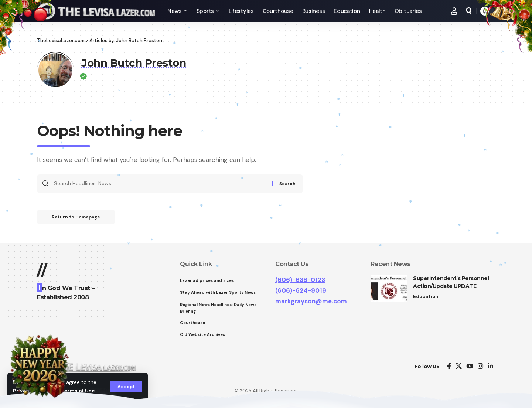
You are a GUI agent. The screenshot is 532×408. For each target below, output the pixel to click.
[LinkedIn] (490, 366)
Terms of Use (78, 391)
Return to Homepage (76, 217)
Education (426, 297)
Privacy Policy (31, 391)
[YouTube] (470, 366)
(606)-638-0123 (300, 280)
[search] (469, 11)
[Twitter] (459, 366)
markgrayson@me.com (311, 301)
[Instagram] (480, 366)
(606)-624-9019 (301, 290)
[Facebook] (449, 366)
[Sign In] (454, 11)
